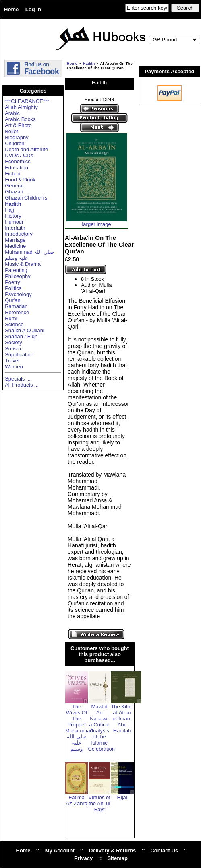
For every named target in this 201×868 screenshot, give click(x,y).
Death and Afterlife (26, 149)
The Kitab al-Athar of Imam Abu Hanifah (122, 719)
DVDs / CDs (19, 155)
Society (13, 342)
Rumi (11, 318)
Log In (33, 9)
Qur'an (13, 300)
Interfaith (15, 228)
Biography (17, 137)
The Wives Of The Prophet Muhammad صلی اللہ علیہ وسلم (79, 728)
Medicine (15, 246)
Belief (11, 131)
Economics (18, 161)
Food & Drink (20, 180)
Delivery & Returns (112, 851)
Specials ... (18, 379)
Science (14, 324)
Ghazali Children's (26, 198)
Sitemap (117, 858)
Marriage (15, 240)
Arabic (12, 113)
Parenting (16, 270)
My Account (60, 851)
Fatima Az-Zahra (76, 800)
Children (15, 143)
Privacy (83, 858)
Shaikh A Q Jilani (25, 330)
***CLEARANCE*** (27, 101)
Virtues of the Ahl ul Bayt (99, 803)
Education (17, 168)
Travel (12, 361)
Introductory (19, 234)
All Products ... (22, 385)
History (13, 216)
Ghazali (14, 192)
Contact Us (164, 851)
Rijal (122, 797)
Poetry (12, 282)
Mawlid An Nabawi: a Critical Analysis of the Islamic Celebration (101, 728)
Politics (13, 288)
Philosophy (18, 276)
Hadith (89, 63)
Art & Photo (18, 125)
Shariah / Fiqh (21, 336)
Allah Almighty (21, 107)
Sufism (13, 349)
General (14, 186)
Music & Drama (23, 264)
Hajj (9, 210)
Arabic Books (20, 119)
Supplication (19, 355)
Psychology (18, 294)
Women (14, 367)
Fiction (12, 174)
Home (11, 9)
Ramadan (16, 306)
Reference (17, 312)
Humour (14, 222)
